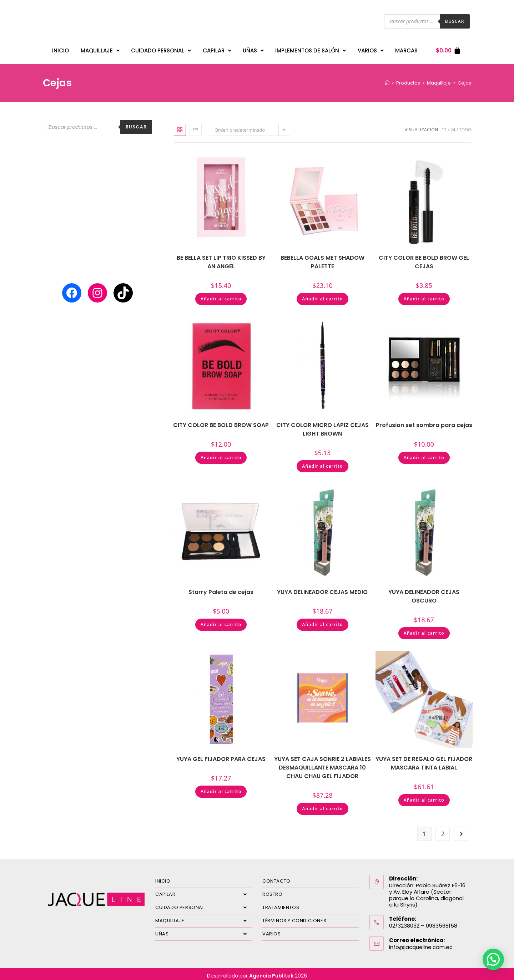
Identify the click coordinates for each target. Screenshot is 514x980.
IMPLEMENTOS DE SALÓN (311, 49)
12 (444, 126)
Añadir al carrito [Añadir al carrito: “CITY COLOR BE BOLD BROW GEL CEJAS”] (424, 295)
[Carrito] (449, 49)
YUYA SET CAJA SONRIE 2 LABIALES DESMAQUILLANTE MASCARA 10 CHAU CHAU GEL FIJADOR (322, 764)
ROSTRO (273, 891)
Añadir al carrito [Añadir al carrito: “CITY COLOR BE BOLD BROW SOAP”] (221, 454)
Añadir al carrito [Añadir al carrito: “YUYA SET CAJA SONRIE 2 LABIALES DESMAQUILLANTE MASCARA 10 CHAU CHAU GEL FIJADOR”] (322, 805)
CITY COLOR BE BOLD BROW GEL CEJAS (424, 258)
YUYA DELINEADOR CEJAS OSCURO (424, 593)
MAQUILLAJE (100, 49)
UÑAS (253, 49)
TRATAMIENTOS (281, 904)
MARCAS (406, 49)
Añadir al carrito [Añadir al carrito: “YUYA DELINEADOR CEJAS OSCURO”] (424, 629)
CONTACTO (276, 877)
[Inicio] (387, 79)
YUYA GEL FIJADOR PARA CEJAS (221, 755)
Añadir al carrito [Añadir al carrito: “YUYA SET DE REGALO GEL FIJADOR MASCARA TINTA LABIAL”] (424, 796)
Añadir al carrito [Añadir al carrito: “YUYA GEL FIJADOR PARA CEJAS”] (221, 788)
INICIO (61, 49)
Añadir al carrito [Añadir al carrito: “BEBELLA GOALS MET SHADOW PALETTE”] (322, 295)
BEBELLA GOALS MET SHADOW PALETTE (322, 258)
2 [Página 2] (443, 830)
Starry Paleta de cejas (221, 588)
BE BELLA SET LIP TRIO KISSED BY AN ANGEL (221, 258)
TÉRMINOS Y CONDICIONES (294, 917)
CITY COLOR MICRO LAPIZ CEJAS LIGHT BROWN (322, 426)
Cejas (464, 79)
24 (453, 126)
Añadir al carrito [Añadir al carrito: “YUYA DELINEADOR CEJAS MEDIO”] (322, 621)
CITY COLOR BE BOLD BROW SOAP (221, 422)
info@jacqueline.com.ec (421, 943)
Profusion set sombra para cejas (424, 422)
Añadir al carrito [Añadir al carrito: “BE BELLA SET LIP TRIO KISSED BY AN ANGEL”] (221, 295)
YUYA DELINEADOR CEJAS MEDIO (322, 588)
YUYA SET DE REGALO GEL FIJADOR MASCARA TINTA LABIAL (424, 760)
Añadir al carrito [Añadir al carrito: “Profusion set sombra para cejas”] (424, 454)
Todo (465, 126)
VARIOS (371, 49)
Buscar (455, 21)
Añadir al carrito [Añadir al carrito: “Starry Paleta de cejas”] (221, 621)
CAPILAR (217, 49)
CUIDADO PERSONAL (161, 49)
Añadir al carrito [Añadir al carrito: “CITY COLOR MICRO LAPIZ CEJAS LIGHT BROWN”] (322, 463)
